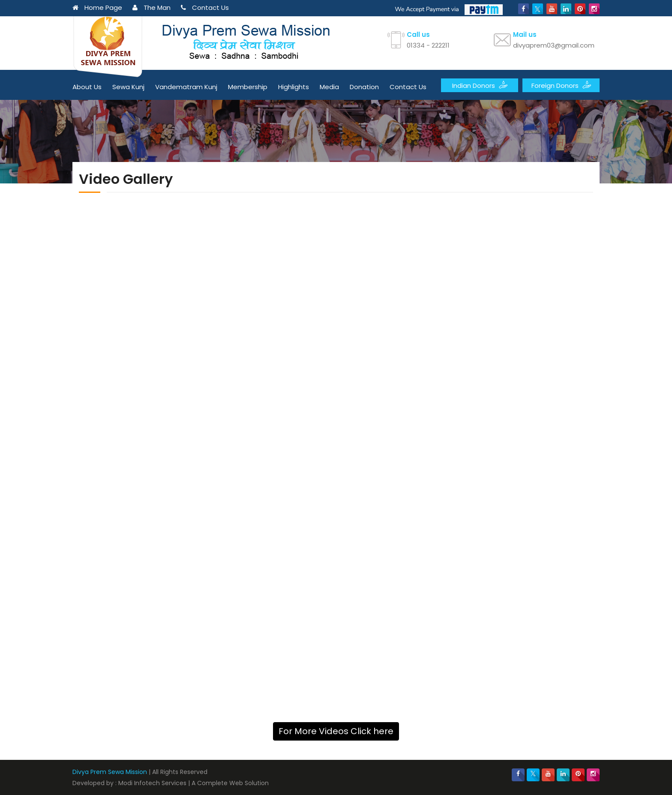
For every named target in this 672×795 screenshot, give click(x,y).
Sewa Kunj (128, 87)
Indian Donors (480, 85)
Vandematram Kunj (186, 87)
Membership (248, 87)
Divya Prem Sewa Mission (110, 772)
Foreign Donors (561, 85)
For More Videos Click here (336, 731)
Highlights (294, 87)
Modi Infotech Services (152, 783)
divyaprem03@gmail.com (554, 45)
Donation (364, 87)
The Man (151, 7)
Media (329, 87)
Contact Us (205, 7)
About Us (87, 87)
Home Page (97, 7)
